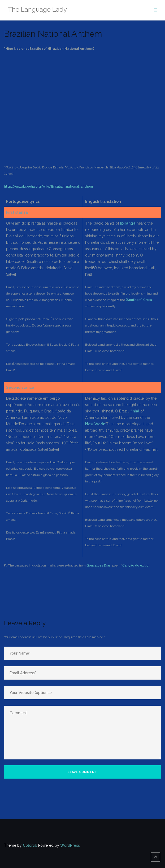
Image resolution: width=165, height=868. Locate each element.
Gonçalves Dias (99, 565)
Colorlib (30, 845)
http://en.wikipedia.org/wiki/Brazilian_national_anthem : (49, 187)
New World (95, 424)
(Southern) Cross (139, 300)
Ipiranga (128, 223)
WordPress (70, 845)
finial (135, 411)
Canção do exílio (135, 565)
